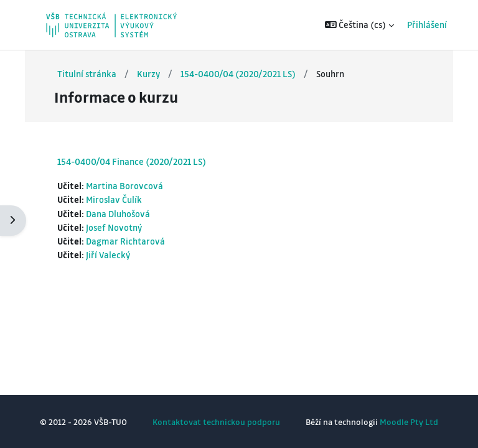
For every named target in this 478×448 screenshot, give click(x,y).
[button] (351, 25)
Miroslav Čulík (114, 199)
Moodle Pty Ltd (409, 422)
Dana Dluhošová (118, 214)
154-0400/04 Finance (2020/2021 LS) (132, 161)
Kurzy (148, 74)
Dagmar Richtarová (125, 241)
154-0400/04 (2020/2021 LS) (238, 74)
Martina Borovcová (124, 186)
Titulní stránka (87, 74)
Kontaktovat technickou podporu (216, 422)
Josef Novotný (114, 227)
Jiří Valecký (108, 255)
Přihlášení (418, 25)
